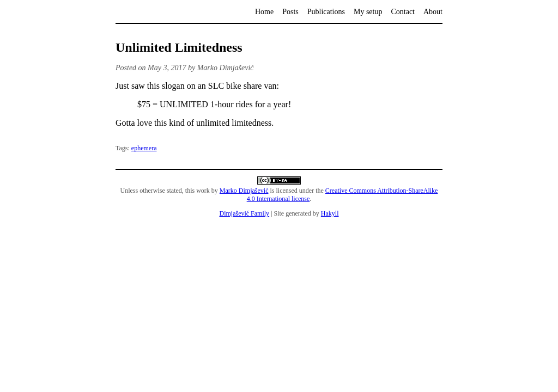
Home (264, 12)
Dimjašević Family (244, 213)
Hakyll (330, 213)
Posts (290, 12)
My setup (368, 12)
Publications (326, 12)
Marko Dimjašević (244, 191)
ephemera (144, 148)
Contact (403, 12)
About (433, 12)
